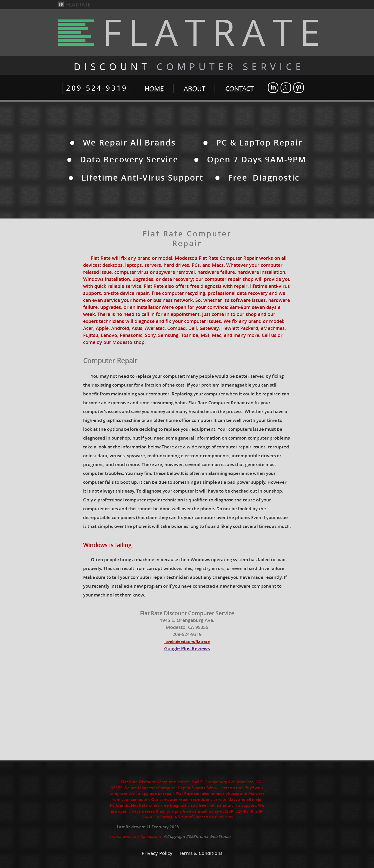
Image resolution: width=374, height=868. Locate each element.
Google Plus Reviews (187, 648)
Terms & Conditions (201, 853)
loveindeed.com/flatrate (187, 642)
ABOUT (195, 88)
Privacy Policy (158, 853)
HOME (154, 88)
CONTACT (240, 88)
